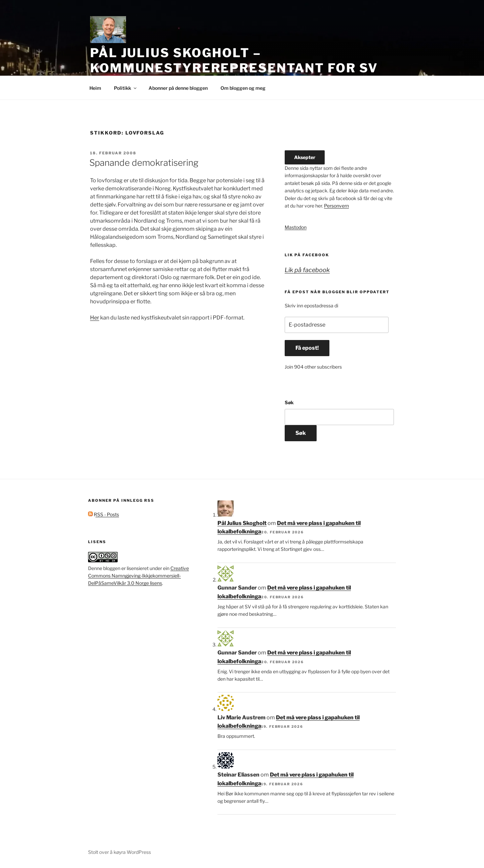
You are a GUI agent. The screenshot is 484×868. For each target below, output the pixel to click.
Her (95, 318)
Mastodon (296, 227)
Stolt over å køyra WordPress (119, 852)
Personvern (336, 206)
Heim (95, 88)
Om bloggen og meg (243, 88)
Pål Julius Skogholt (242, 523)
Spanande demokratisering (144, 163)
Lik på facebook (307, 255)
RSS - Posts (104, 514)
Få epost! (307, 348)
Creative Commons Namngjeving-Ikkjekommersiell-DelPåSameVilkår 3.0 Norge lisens (138, 576)
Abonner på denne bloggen (178, 88)
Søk (289, 402)
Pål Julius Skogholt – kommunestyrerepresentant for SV (234, 60)
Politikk (126, 88)
